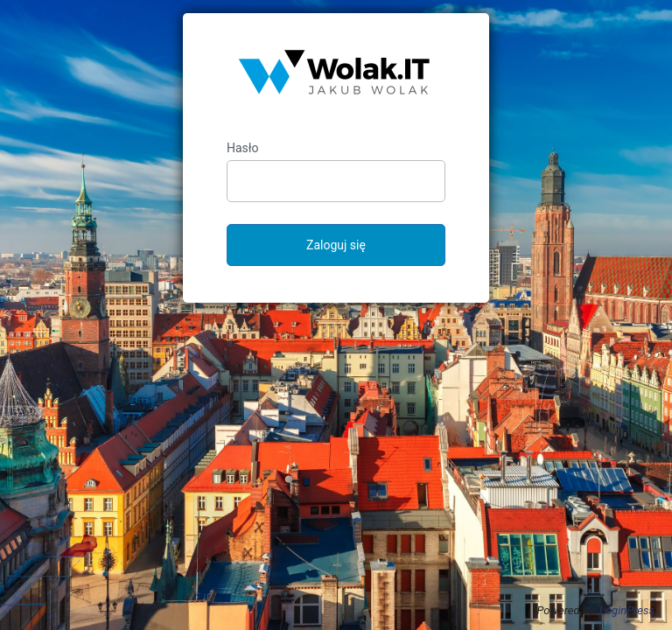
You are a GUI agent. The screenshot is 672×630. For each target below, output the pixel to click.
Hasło (243, 148)
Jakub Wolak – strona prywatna (336, 77)
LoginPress (627, 610)
